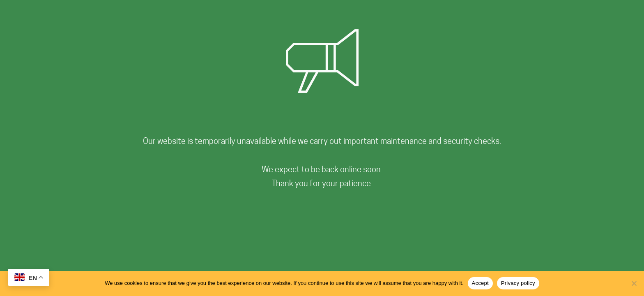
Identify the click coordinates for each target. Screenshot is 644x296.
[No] (634, 283)
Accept (480, 283)
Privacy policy (518, 283)
